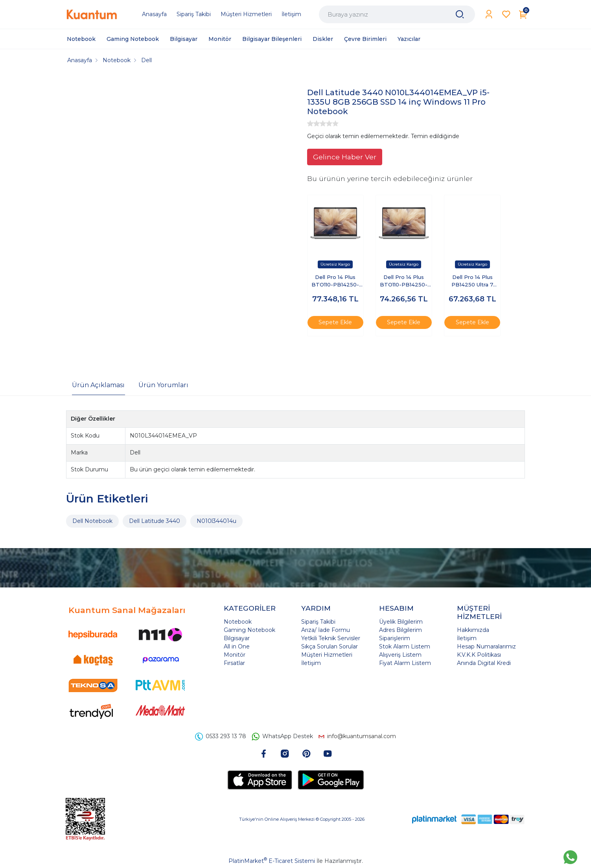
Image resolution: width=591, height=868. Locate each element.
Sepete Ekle (335, 322)
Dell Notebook (92, 521)
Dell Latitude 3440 (155, 521)
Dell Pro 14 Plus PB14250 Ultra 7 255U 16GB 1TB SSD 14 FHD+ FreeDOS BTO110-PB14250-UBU (472, 282)
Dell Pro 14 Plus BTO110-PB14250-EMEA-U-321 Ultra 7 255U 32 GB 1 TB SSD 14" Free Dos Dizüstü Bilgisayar (335, 282)
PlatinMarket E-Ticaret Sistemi (272, 861)
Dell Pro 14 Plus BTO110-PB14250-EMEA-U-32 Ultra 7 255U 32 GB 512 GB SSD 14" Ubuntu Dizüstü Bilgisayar (404, 282)
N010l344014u (216, 521)
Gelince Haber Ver (345, 157)
